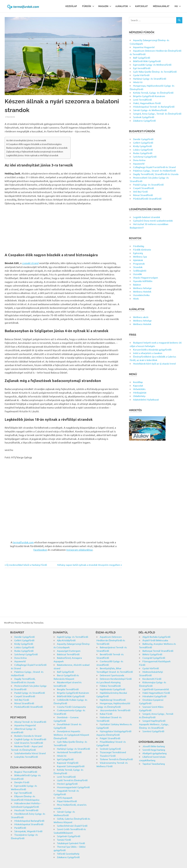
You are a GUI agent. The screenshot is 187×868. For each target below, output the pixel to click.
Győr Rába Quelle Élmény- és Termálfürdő (155, 72)
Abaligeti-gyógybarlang (154, 753)
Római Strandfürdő (143, 195)
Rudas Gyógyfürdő (143, 153)
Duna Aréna (139, 160)
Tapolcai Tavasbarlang (154, 764)
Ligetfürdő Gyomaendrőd (156, 689)
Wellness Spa (140, 256)
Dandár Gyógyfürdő (143, 139)
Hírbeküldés (139, 389)
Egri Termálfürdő (23, 793)
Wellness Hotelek (142, 291)
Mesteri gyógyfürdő (67, 784)
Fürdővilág (139, 246)
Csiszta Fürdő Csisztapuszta (71, 707)
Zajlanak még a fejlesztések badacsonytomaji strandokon (35, 151)
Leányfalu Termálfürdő (26, 757)
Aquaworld (139, 164)
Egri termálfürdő (142, 68)
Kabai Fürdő (106, 714)
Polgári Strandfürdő (110, 738)
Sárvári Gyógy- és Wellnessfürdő (150, 110)
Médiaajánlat (161, 6)
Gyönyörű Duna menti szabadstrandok (153, 220)
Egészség (138, 253)
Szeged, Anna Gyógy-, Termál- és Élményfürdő (157, 114)
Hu (178, 6)
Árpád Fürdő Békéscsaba (155, 640)
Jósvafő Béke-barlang (154, 746)
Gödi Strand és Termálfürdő (29, 743)
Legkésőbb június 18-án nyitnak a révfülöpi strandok (32, 155)
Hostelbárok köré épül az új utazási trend (154, 363)
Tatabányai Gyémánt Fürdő (71, 843)
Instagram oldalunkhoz (79, 550)
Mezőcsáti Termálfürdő (26, 810)
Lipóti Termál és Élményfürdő (72, 780)
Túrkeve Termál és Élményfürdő (116, 759)
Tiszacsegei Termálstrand (113, 752)
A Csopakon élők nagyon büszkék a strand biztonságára (34, 144)
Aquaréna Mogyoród (144, 47)
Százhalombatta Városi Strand (30, 753)
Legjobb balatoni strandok (147, 217)
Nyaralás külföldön (143, 281)
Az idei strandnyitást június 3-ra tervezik (26, 140)
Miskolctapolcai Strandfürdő (29, 824)
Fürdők (88, 6)
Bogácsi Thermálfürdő (26, 772)
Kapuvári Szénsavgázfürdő (71, 766)
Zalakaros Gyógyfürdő (144, 121)
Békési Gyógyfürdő (152, 654)
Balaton (137, 284)
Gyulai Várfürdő (141, 75)
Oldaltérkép (139, 396)
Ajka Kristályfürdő (66, 640)
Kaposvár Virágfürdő (68, 763)
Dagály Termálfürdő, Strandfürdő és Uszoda (156, 174)
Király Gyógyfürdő (142, 146)
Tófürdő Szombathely (68, 854)
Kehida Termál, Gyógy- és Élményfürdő (153, 93)
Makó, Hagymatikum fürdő (147, 103)
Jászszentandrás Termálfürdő (115, 710)
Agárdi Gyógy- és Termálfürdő (73, 637)
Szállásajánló (140, 270)
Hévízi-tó (138, 82)
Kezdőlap (71, 6)
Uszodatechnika (141, 295)
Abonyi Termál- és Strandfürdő (30, 722)
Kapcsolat (141, 6)
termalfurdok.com (23, 542)
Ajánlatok (123, 6)
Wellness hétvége (142, 288)
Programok (139, 263)
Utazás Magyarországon (146, 277)
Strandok (10, 117)
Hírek (136, 298)
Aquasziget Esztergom (69, 651)
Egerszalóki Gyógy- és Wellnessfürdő (152, 65)
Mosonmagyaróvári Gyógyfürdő (73, 787)
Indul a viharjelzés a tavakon (148, 353)
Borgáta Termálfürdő (68, 689)
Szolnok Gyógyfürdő (144, 117)
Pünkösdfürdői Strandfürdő (147, 198)
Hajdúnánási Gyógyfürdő (112, 689)
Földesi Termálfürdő (110, 686)
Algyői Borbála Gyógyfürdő (156, 637)
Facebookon (40, 550)
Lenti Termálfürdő (142, 100)
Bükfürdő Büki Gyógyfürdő (147, 61)
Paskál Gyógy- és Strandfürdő (148, 185)
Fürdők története (142, 249)
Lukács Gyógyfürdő (143, 150)
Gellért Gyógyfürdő (143, 143)
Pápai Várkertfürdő (67, 801)
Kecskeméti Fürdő (152, 679)
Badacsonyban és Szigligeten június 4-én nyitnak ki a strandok (37, 148)
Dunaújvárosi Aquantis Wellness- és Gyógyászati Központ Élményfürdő (71, 735)
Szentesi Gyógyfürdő (153, 731)
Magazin (105, 6)
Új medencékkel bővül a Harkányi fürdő (27, 565)
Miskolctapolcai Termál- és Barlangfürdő (154, 107)
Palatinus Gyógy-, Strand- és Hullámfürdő (154, 171)
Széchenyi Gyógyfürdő (145, 157)
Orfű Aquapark (65, 798)
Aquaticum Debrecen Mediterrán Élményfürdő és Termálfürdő (111, 640)
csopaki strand (30, 263)
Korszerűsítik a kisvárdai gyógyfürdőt (152, 349)
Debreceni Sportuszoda (112, 675)
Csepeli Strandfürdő (143, 188)
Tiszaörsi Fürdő (108, 756)
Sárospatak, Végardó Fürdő (28, 831)
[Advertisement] (63, 229)
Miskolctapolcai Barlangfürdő (29, 821)
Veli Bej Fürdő (140, 191)
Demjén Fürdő (22, 782)
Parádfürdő (20, 828)
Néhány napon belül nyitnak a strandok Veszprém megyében (89, 565)
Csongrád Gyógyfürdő (154, 658)
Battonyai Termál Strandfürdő (158, 651)
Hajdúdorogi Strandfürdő (113, 700)
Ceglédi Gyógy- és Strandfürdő (30, 739)
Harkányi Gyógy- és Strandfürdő (150, 79)
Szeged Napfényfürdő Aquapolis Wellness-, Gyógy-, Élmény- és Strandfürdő (154, 724)
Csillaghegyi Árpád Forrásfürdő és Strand (154, 167)
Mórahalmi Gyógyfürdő (154, 696)
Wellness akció (141, 317)
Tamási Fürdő (64, 840)
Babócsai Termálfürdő (68, 654)
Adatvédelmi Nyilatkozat (146, 399)
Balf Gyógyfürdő (142, 58)
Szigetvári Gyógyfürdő (69, 836)
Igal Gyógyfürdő (65, 759)
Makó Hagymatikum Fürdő (156, 693)
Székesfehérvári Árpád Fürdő (72, 826)
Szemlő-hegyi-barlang (154, 750)
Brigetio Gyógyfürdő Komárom (149, 96)
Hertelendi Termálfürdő (69, 752)
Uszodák (137, 274)
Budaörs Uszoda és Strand (28, 736)
